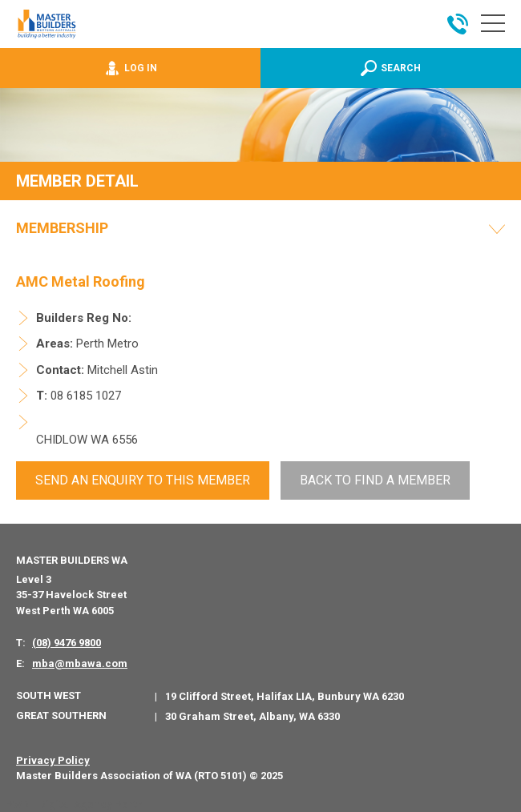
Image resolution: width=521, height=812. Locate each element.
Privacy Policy (53, 760)
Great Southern (61, 716)
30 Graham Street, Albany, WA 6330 (252, 716)
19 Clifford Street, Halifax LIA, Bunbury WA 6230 (285, 696)
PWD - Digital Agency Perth (74, 804)
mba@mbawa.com (80, 663)
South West (48, 695)
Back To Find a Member (375, 480)
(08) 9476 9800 (67, 643)
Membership (62, 228)
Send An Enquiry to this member (143, 480)
